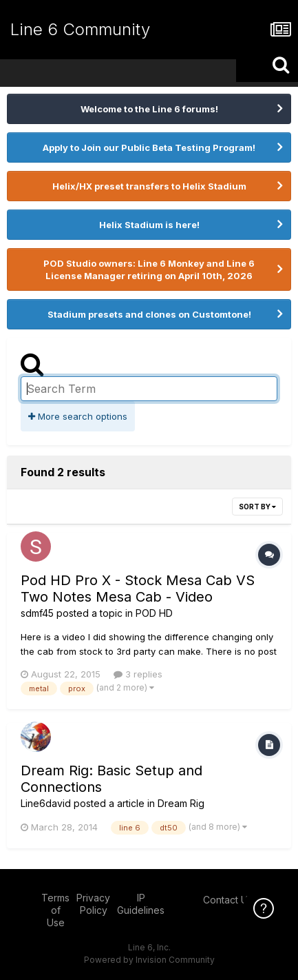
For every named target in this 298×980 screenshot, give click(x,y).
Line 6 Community (80, 29)
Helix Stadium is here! (149, 225)
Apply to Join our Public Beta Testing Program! (149, 147)
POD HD (154, 613)
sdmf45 (37, 613)
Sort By (257, 507)
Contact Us (228, 900)
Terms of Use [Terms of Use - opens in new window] (55, 910)
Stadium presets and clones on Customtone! (149, 314)
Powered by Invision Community (149, 960)
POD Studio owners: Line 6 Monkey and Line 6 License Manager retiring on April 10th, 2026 (149, 269)
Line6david (46, 803)
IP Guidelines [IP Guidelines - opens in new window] (141, 904)
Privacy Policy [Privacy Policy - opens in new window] (93, 904)
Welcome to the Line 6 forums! (149, 109)
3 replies (138, 674)
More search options (78, 416)
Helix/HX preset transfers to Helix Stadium (149, 186)
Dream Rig (181, 803)
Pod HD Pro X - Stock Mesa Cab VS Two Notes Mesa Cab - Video (138, 589)
